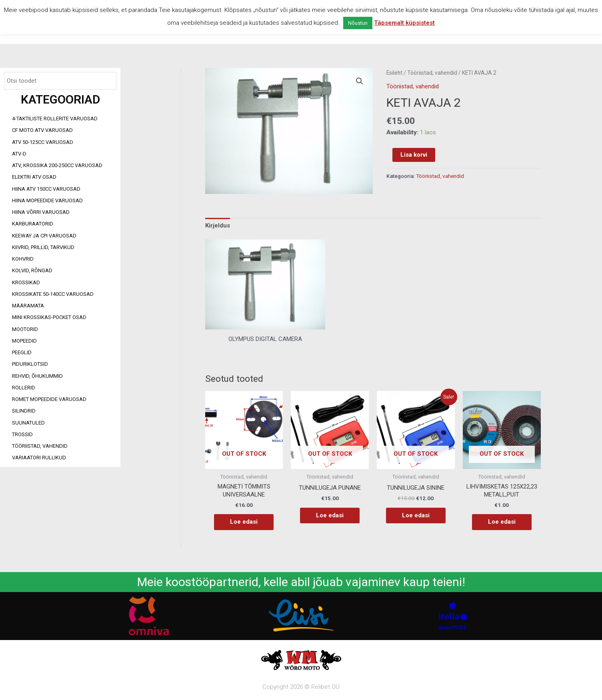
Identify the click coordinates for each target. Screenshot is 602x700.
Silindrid (24, 411)
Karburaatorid (33, 224)
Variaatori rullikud (39, 458)
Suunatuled (28, 423)
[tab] (218, 226)
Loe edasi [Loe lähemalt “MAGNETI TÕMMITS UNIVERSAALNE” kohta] (244, 522)
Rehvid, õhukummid (37, 376)
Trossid (22, 434)
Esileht (394, 73)
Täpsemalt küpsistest (404, 23)
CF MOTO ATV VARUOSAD (42, 130)
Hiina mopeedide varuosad (47, 200)
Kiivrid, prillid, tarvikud (43, 247)
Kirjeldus (218, 225)
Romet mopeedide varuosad (49, 399)
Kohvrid (23, 259)
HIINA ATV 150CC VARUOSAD (46, 189)
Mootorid (25, 329)
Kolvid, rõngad (32, 270)
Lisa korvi (414, 155)
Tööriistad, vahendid (40, 446)
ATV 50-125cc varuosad (43, 142)
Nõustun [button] (358, 23)
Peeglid (22, 352)
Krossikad (26, 282)
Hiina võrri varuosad (41, 212)
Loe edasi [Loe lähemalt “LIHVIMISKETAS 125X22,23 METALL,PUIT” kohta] (502, 522)
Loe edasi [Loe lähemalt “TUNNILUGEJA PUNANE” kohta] (330, 515)
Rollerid (24, 388)
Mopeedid (24, 341)
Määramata (28, 306)
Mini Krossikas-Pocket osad (49, 317)
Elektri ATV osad (34, 177)
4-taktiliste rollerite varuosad (55, 119)
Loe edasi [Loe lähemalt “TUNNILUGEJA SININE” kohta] (416, 515)
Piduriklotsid (30, 364)
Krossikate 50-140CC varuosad (53, 294)
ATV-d (19, 154)
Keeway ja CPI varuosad (44, 236)
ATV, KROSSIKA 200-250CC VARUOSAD (57, 165)
